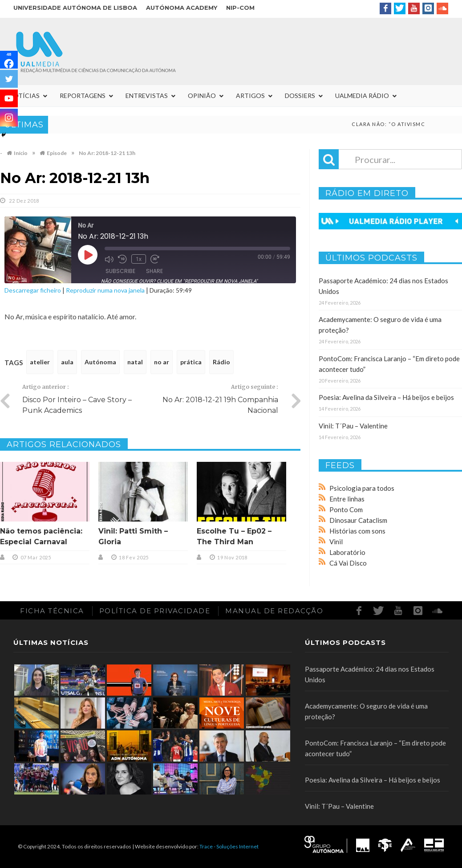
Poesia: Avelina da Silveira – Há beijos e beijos (386, 397)
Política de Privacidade (155, 611)
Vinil (336, 542)
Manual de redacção (274, 611)
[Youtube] (9, 98)
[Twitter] (9, 79)
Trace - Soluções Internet (229, 846)
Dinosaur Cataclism (358, 520)
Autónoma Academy (182, 8)
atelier (40, 362)
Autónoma (100, 362)
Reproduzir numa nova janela (105, 290)
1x (139, 259)
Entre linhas (347, 499)
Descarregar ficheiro (33, 290)
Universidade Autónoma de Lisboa (75, 8)
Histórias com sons (357, 531)
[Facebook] (9, 60)
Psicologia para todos (362, 488)
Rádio (221, 362)
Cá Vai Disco (348, 563)
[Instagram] (9, 118)
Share (154, 271)
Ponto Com (346, 509)
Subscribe (120, 271)
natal (135, 362)
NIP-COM (240, 8)
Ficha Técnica (52, 611)
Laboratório (347, 552)
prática (191, 362)
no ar (162, 362)
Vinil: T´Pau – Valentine (353, 426)
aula (67, 362)
